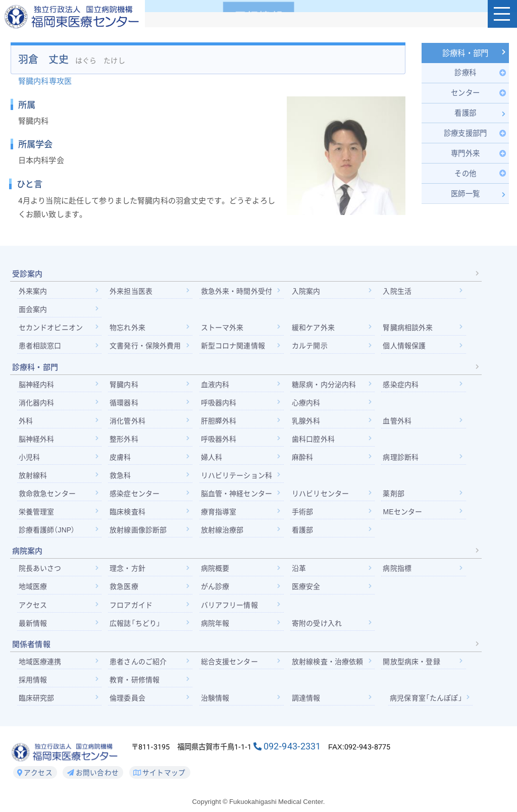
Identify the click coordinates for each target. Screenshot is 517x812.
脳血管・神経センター (237, 495)
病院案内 (28, 553)
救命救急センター (47, 495)
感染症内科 (403, 386)
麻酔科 (303, 459)
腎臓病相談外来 (410, 329)
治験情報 (216, 700)
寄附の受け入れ (318, 625)
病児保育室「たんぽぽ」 (428, 700)
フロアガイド (132, 607)
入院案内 (307, 292)
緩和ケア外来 (314, 329)
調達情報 (307, 700)
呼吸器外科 (219, 441)
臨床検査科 (128, 514)
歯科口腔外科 (314, 441)
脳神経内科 (37, 386)
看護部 (303, 532)
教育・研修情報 (135, 682)
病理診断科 (403, 459)
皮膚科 (121, 459)
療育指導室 (219, 514)
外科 (26, 422)
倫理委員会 (128, 700)
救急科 (121, 477)
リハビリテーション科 (237, 477)
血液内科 (216, 386)
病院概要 (216, 570)
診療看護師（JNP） (47, 532)
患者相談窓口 (40, 347)
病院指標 (399, 570)
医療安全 (307, 589)
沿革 (300, 570)
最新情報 (33, 625)
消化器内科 (37, 404)
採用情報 (33, 682)
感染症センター (135, 495)
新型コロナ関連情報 (234, 347)
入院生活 (399, 292)
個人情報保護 (406, 347)
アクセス (33, 607)
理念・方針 (128, 570)
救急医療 (124, 589)
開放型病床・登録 (413, 664)
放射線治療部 (223, 532)
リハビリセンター (321, 495)
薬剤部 (395, 495)
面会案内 (33, 310)
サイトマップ (159, 775)
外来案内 (33, 292)
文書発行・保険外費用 (146, 347)
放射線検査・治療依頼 (329, 664)
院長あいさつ (40, 570)
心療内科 (307, 404)
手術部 (303, 514)
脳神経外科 (37, 441)
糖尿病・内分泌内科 (325, 386)
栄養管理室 (37, 514)
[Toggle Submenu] (465, 73)
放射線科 (33, 477)
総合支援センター (230, 664)
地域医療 (33, 589)
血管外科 (399, 422)
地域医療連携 (40, 664)
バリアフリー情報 (230, 607)
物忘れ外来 (128, 329)
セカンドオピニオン (51, 329)
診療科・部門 (465, 53)
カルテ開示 (311, 347)
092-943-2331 (292, 749)
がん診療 (216, 589)
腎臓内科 (124, 386)
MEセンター (404, 514)
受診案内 (28, 275)
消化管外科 (128, 422)
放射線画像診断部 (139, 532)
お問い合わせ (93, 775)
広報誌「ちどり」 (136, 625)
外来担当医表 (132, 292)
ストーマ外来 (223, 329)
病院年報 (216, 625)
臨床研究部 (37, 700)
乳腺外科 (307, 422)
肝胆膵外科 (219, 422)
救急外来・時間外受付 (237, 292)
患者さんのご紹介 (139, 664)
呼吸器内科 (219, 404)
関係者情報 (31, 646)
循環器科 (124, 404)
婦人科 (212, 459)
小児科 (29, 459)
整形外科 (124, 441)
